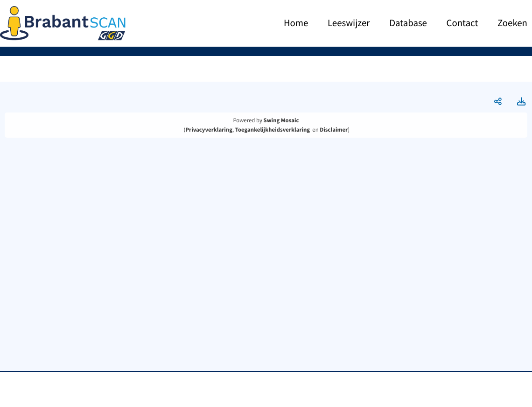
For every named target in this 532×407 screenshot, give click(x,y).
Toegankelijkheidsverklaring (273, 130)
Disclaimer (334, 130)
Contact (462, 23)
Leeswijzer (349, 23)
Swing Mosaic (281, 120)
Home (296, 23)
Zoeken (512, 23)
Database (408, 23)
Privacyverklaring (209, 130)
